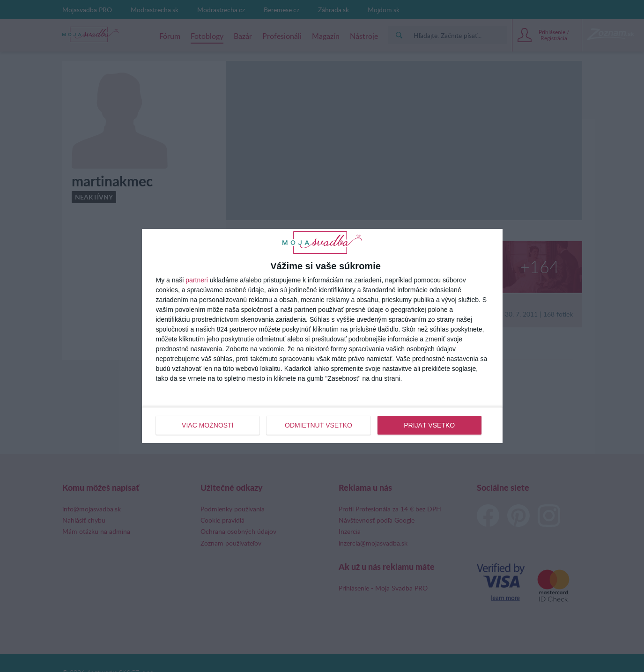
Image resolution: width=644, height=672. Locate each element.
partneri (196, 280)
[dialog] (322, 336)
